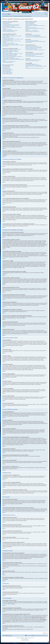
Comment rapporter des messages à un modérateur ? (11, 58)
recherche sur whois (22, 616)
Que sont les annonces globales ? (8, 70)
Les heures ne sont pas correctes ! (8, 38)
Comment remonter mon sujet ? (8, 62)
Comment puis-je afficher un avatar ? (8, 43)
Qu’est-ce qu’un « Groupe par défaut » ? (32, 31)
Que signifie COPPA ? (6, 24)
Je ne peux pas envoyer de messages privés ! (33, 35)
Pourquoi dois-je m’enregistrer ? (8, 23)
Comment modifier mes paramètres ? (8, 35)
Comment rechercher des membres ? (31, 49)
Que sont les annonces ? (6, 71)
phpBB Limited (30, 602)
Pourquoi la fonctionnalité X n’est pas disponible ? (33, 65)
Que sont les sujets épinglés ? (7, 72)
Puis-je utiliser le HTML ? (6, 67)
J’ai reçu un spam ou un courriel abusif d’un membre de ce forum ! (36, 37)
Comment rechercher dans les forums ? (32, 46)
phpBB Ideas (10, 610)
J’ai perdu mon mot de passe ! (7, 30)
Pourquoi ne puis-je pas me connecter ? (9, 27)
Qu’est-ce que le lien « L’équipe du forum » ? (33, 32)
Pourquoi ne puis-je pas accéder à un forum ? (10, 55)
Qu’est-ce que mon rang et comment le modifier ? (10, 44)
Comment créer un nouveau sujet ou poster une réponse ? (12, 49)
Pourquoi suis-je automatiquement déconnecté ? (10, 31)
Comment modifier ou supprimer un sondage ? (10, 54)
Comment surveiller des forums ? (31, 55)
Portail (4, 16)
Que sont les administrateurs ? (30, 23)
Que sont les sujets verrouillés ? (8, 73)
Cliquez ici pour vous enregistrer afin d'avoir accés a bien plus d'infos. (25, 2)
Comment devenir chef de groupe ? (31, 28)
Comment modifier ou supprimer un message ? (10, 50)
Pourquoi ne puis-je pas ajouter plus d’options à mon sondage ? (13, 53)
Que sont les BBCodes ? (6, 66)
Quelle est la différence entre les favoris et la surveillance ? (35, 53)
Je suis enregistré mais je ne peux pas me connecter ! (11, 26)
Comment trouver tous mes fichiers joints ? (32, 61)
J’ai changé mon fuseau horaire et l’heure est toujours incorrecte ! (13, 39)
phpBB (40, 194)
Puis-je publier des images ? (7, 69)
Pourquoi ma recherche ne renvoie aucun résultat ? (34, 47)
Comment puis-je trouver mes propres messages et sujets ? (35, 50)
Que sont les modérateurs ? (30, 24)
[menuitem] (9, 14)
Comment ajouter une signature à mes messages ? (11, 51)
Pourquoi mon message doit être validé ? (9, 61)
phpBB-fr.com (27, 639)
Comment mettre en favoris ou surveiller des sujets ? (34, 54)
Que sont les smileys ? (6, 68)
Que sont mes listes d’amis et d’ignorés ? (32, 40)
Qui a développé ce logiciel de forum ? (32, 64)
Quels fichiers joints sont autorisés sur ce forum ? (33, 60)
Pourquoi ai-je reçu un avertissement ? (9, 57)
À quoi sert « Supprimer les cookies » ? (9, 32)
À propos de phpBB (7, 604)
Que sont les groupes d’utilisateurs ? (31, 25)
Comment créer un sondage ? (7, 52)
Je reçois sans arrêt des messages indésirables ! (33, 36)
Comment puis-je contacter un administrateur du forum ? (34, 68)
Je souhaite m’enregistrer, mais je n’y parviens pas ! (11, 25)
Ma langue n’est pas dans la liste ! (8, 40)
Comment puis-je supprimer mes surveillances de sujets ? (35, 56)
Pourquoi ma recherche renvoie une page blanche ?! (34, 48)
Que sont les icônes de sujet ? (7, 74)
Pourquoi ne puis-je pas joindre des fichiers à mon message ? (12, 56)
